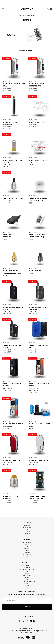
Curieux (27, 565)
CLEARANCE (27, 556)
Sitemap (27, 533)
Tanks (27, 550)
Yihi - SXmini (27, 576)
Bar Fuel (27, 580)
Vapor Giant (27, 567)
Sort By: (20, 50)
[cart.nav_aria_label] (50, 9)
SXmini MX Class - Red (12, 460)
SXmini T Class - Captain (13, 424)
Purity (27, 578)
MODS (27, 544)
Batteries (27, 552)
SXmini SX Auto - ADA (37, 271)
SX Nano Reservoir (36, 122)
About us (27, 525)
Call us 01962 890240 (26, 629)
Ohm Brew (27, 584)
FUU (27, 572)
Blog (27, 529)
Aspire (27, 574)
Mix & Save (27, 548)
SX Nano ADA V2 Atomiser (13, 198)
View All (27, 586)
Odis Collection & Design (27, 582)
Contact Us (27, 531)
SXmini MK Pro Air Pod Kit (13, 122)
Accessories (27, 554)
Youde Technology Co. (27, 569)
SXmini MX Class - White (39, 460)
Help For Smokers (27, 527)
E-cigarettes (27, 542)
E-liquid (27, 546)
